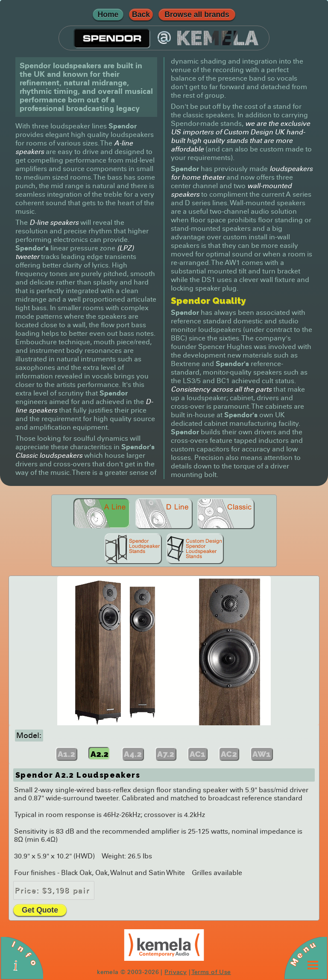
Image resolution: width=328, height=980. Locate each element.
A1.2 (66, 754)
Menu (303, 954)
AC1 (198, 754)
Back (141, 15)
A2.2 (100, 754)
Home (108, 15)
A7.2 (166, 754)
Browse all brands (197, 15)
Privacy (176, 972)
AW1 (262, 754)
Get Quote (40, 910)
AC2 (229, 754)
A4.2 (133, 754)
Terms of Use (211, 972)
